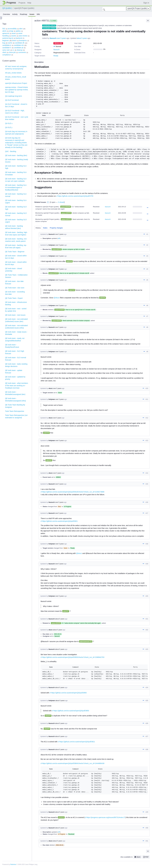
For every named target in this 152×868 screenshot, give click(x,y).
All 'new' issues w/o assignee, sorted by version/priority (16, 68)
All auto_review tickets (13, 73)
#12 (147, 418)
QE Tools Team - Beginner (15, 252)
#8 (147, 327)
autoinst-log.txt (8, 38)
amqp (11, 31)
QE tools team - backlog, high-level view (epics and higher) (16, 234)
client (4, 52)
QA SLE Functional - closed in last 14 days (16, 105)
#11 (147, 399)
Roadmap (24, 14)
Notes (45, 228)
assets (14, 36)
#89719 (69, 261)
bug (4, 43)
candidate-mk (19, 45)
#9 (147, 352)
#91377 (48, 716)
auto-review (23, 36)
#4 (147, 269)
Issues (32, 14)
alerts (4, 31)
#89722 (103, 298)
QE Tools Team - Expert (14, 298)
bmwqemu (23, 40)
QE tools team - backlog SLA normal (16, 195)
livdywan (52, 245)
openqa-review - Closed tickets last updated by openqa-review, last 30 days (17, 90)
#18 (147, 544)
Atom (139, 857)
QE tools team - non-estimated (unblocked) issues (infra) (16, 327)
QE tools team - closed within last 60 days (16, 263)
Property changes (56, 228)
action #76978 (54, 273)
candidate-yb (19, 48)
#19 (147, 564)
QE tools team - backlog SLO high (16, 208)
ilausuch (53, 38)
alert (21, 29)
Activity (15, 14)
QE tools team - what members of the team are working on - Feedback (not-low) (17, 386)
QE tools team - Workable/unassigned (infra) (15, 400)
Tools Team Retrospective (15, 411)
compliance (7, 55)
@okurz (57, 298)
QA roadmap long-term (14, 96)
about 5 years (82, 38)
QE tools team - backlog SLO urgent (16, 221)
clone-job (12, 52)
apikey (18, 31)
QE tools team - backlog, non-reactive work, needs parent (16, 240)
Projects (22, 3)
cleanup (20, 50)
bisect (14, 40)
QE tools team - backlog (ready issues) (17, 161)
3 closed (61, 202)
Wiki (38, 14)
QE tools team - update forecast (14, 372)
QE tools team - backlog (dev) (16, 155)
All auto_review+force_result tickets (16, 78)
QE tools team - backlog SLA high (16, 167)
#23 (147, 649)
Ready (56, 56)
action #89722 (66, 219)
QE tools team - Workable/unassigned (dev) (15, 393)
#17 (147, 513)
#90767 (66, 611)
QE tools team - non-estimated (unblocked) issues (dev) (16, 320)
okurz (50, 388)
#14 (147, 473)
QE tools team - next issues (15, 315)
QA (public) (7, 8)
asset (14, 33)
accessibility (12, 29)
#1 (147, 234)
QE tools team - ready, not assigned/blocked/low (15, 339)
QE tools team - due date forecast (14, 282)
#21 (147, 619)
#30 (147, 828)
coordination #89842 (49, 28)
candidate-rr (7, 48)
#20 (147, 596)
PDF (147, 857)
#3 (147, 256)
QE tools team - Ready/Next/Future (12, 346)
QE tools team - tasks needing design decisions (16, 365)
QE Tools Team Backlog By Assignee (15, 406)
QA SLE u (9, 123)
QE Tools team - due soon (15, 288)
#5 (147, 280)
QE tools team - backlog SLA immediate (16, 173)
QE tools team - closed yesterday (14, 270)
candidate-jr (7, 45)
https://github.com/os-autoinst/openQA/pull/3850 (69, 693)
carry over (6, 50)
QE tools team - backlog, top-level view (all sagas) (16, 246)
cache (10, 43)
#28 (147, 749)
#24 (147, 687)
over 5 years (61, 38)
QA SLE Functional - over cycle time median (17, 118)
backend (19, 38)
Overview (6, 14)
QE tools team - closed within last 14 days (16, 257)
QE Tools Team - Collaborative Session (16, 276)
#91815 (61, 817)
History (38, 228)
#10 (147, 388)
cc (13, 50)
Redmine (13, 864)
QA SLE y (9, 127)
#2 (147, 245)
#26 (147, 723)
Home (10, 3)
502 (4, 29)
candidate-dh (20, 43)
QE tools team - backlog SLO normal (16, 214)
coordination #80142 (49, 26)
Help (29, 3)
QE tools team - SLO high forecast (15, 352)
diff (59, 238)
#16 (147, 502)
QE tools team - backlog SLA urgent (16, 202)
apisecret (6, 33)
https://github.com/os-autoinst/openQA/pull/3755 (76, 196)
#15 (147, 484)
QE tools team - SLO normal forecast (16, 359)
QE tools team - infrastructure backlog (16, 303)
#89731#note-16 (86, 641)
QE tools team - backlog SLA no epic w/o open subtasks (16, 180)
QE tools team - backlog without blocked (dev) (14, 227)
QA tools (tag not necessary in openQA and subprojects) (16, 133)
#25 (147, 701)
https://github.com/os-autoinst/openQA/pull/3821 (60, 521)
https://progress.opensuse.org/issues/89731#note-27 (106, 817)
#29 (147, 812)
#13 (147, 440)
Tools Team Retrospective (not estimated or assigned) (16, 416)
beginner (6, 40)
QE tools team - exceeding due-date (15, 293)
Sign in (146, 3)
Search (104, 9)
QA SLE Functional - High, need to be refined (15, 112)
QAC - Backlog (11, 151)
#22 (147, 630)
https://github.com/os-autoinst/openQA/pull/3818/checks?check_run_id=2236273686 (73, 492)
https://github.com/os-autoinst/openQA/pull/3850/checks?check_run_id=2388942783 (73, 657)
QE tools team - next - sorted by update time (16, 310)
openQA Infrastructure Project (16, 83)
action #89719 (66, 213)
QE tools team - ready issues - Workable (16, 333)
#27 (147, 736)
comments (22, 52)
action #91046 (66, 207)
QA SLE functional (12, 100)
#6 (147, 305)
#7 (147, 316)
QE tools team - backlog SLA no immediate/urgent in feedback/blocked (16, 187)
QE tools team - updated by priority (15, 378)
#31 (147, 841)
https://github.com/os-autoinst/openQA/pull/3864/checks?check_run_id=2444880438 (73, 763)
